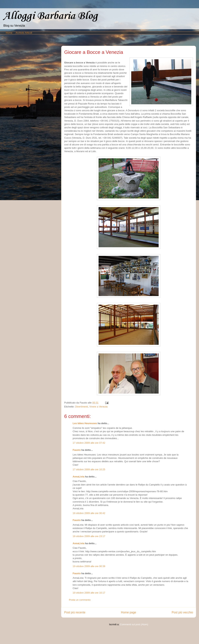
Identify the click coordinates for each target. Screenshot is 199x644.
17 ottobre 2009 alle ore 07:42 (89, 443)
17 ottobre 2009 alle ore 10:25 (89, 469)
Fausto (77, 450)
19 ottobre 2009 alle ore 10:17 (89, 593)
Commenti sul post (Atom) (134, 624)
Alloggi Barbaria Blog (50, 16)
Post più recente (75, 612)
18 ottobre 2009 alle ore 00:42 (89, 513)
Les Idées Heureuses (85, 423)
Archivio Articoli (24, 33)
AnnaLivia (78, 477)
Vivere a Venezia (98, 407)
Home (9, 33)
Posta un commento (80, 600)
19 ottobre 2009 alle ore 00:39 (89, 566)
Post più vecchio (182, 612)
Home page (129, 612)
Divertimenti (82, 407)
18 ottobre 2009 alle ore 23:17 (89, 536)
